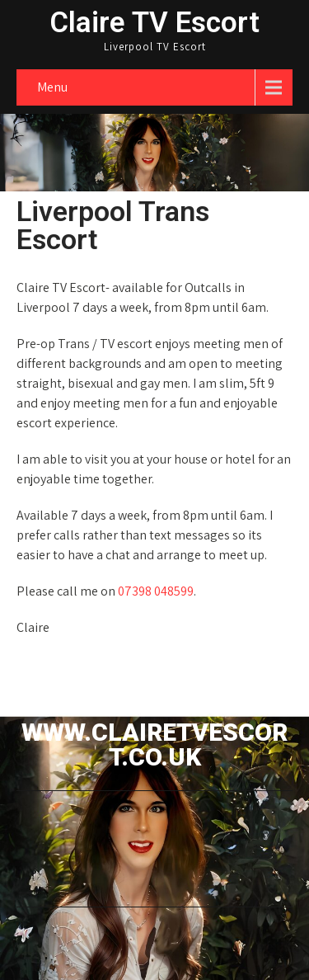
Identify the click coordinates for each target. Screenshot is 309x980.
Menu (52, 87)
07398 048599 (156, 591)
